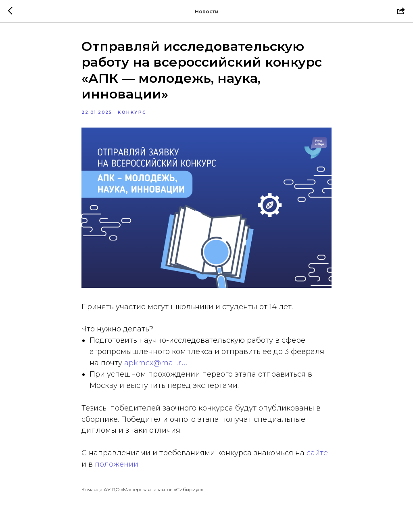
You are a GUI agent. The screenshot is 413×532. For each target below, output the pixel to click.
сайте (317, 453)
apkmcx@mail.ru (155, 363)
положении (117, 464)
